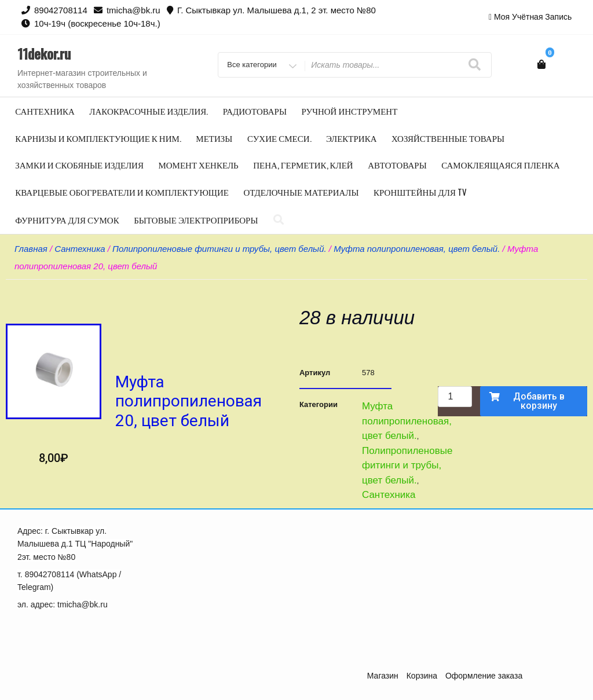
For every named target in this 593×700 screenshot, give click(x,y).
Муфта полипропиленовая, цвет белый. (417, 249)
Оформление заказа (484, 676)
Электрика (351, 138)
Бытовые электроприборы (196, 219)
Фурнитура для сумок (67, 219)
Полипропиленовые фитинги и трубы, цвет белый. (219, 249)
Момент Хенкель (198, 164)
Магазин (383, 676)
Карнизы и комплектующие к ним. (98, 138)
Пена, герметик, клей (303, 164)
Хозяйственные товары (448, 138)
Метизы (214, 138)
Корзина (422, 676)
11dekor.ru (44, 53)
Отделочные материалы (301, 192)
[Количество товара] (455, 397)
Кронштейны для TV (420, 192)
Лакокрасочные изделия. (149, 111)
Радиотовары (255, 111)
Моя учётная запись (533, 17)
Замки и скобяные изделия (79, 164)
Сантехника (45, 111)
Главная (31, 249)
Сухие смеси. (279, 138)
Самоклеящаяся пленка (500, 164)
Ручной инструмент (350, 111)
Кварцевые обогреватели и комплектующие (122, 192)
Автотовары (397, 164)
